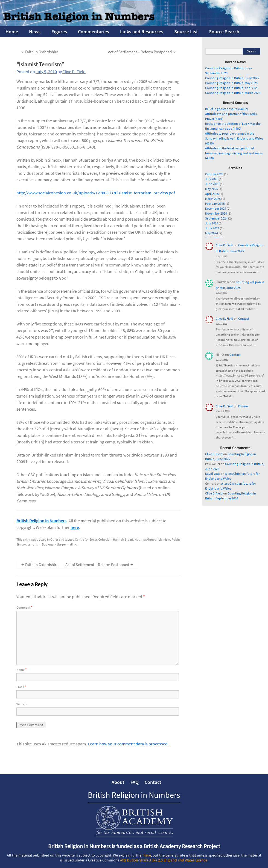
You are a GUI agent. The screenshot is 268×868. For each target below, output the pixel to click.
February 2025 (215, 204)
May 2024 (212, 233)
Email (21, 687)
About (118, 782)
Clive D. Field (74, 72)
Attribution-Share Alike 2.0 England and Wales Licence (164, 860)
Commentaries (94, 32)
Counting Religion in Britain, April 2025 (232, 88)
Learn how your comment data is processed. (128, 744)
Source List (186, 32)
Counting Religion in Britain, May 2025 (231, 83)
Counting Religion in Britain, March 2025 (233, 93)
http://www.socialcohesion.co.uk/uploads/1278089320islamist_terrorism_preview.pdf (96, 193)
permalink (69, 544)
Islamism (164, 539)
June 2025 (212, 184)
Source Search (224, 32)
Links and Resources (142, 32)
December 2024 (216, 208)
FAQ (135, 782)
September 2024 (216, 218)
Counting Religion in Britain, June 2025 (232, 78)
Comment (24, 607)
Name (21, 670)
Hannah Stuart (123, 539)
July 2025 (212, 179)
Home (12, 32)
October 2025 (214, 174)
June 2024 (212, 228)
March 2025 (213, 199)
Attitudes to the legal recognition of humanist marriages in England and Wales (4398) (234, 153)
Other (54, 539)
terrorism (34, 544)
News (35, 32)
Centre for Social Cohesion (93, 539)
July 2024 (212, 223)
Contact (244, 319)
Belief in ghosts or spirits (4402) (227, 109)
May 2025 (212, 189)
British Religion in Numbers (41, 521)
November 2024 (216, 213)
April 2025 (212, 194)
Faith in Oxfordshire (39, 51)
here (75, 527)
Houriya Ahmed (145, 539)
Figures (59, 32)
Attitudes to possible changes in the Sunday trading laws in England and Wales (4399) (234, 138)
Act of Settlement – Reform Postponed (142, 51)
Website (22, 704)
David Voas (213, 474)
